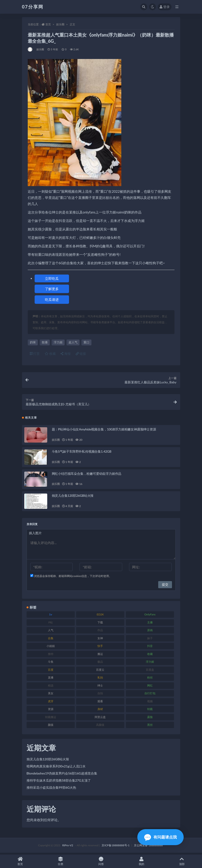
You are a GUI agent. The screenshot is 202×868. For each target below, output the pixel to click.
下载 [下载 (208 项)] (100, 624)
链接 (81, 354)
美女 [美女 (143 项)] (51, 695)
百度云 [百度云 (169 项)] (100, 671)
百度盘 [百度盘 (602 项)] (150, 671)
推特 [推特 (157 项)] (51, 655)
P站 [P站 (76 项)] (51, 624)
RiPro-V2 (68, 847)
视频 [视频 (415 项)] (150, 703)
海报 (66, 354)
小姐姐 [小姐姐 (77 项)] (51, 648)
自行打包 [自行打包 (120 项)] (150, 695)
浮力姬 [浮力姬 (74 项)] (150, 663)
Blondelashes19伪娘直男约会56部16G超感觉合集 (62, 775)
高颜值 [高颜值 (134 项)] (100, 726)
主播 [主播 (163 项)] (150, 624)
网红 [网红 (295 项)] (150, 687)
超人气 (73, 342)
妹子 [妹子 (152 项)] (150, 640)
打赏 (35, 354)
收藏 (50, 354)
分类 (61, 861)
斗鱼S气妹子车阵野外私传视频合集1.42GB (82, 453)
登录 (165, 7)
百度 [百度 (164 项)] (51, 671)
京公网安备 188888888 (148, 847)
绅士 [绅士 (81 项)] (100, 687)
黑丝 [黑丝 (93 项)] (150, 726)
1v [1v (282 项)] (51, 616)
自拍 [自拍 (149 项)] (100, 695)
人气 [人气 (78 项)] (51, 632)
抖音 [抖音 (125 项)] (150, 648)
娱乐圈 (60, 24)
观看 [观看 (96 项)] (100, 703)
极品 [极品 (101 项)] (100, 663)
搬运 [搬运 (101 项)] (100, 655)
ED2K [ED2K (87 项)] (100, 616)
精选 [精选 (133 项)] (51, 687)
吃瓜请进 (52, 299)
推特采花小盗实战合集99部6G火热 (51, 789)
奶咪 (33, 342)
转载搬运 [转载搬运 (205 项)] (51, 718)
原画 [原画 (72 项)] (150, 632)
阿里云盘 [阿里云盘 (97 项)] (100, 718)
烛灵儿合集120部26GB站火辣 (73, 497)
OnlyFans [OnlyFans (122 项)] (150, 616)
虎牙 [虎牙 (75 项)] (51, 703)
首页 (48, 24)
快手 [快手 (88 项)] (100, 648)
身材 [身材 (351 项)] (100, 711)
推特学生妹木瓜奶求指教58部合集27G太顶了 (59, 782)
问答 (101, 861)
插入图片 (35, 535)
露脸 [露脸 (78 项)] (150, 718)
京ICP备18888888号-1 (116, 847)
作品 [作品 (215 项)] (100, 632)
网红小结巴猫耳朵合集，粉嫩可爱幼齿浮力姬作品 (87, 475)
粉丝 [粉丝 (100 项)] (150, 679)
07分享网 (33, 7)
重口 (86, 342)
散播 (45, 342)
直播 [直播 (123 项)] (51, 679)
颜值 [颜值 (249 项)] (51, 726)
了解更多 (52, 289)
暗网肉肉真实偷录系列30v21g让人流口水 (56, 768)
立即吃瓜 (52, 278)
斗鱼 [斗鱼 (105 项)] (51, 663)
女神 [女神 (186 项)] (100, 640)
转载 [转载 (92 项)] (150, 711)
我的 (141, 861)
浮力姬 (58, 342)
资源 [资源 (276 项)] (51, 711)
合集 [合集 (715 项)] (51, 640)
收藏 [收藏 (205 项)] (150, 655)
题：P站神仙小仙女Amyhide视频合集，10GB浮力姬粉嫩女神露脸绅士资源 (104, 431)
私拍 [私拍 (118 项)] (100, 679)
